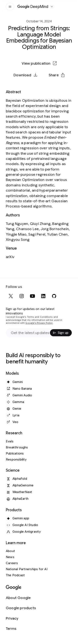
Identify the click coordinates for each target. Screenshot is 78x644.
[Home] (33, 7)
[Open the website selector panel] (52, 7)
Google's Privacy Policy (39, 323)
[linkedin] (43, 296)
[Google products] (21, 608)
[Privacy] (21, 618)
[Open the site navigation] (10, 7)
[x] (11, 296)
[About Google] (21, 598)
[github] (54, 296)
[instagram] (22, 296)
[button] (57, 75)
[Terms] (21, 629)
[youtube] (32, 296)
